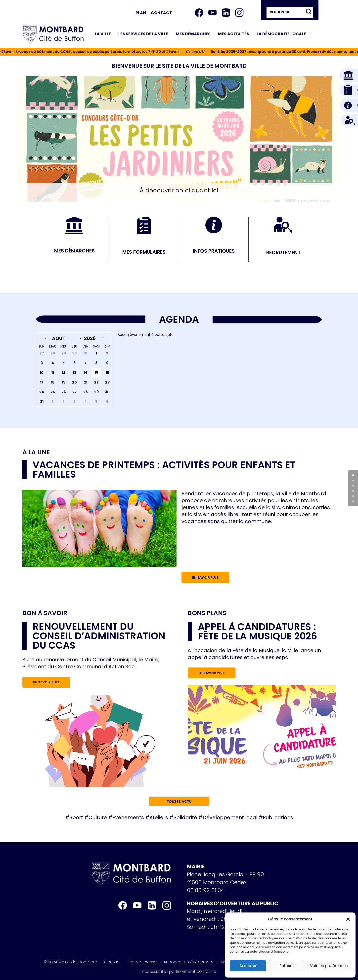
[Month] (66, 338)
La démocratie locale (281, 34)
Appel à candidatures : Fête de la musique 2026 (258, 631)
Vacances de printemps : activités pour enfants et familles (164, 470)
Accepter (248, 966)
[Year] (91, 338)
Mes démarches (193, 34)
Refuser (287, 966)
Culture (98, 817)
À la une (36, 452)
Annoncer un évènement (189, 962)
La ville (103, 34)
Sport (76, 817)
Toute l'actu (179, 802)
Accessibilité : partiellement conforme (179, 972)
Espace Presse (142, 962)
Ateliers (159, 817)
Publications (278, 817)
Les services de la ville (143, 34)
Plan (141, 13)
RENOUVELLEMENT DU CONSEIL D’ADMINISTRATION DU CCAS (99, 636)
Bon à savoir (45, 613)
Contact (161, 13)
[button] (348, 919)
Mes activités (234, 34)
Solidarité (185, 817)
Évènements (128, 817)
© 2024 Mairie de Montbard (70, 962)
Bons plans (207, 613)
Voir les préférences (329, 966)
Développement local (230, 817)
